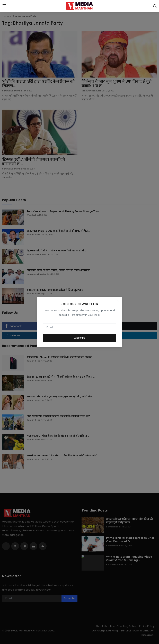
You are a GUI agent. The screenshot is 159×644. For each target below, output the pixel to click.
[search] (155, 6)
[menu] (4, 6)
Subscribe (79, 338)
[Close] (118, 301)
